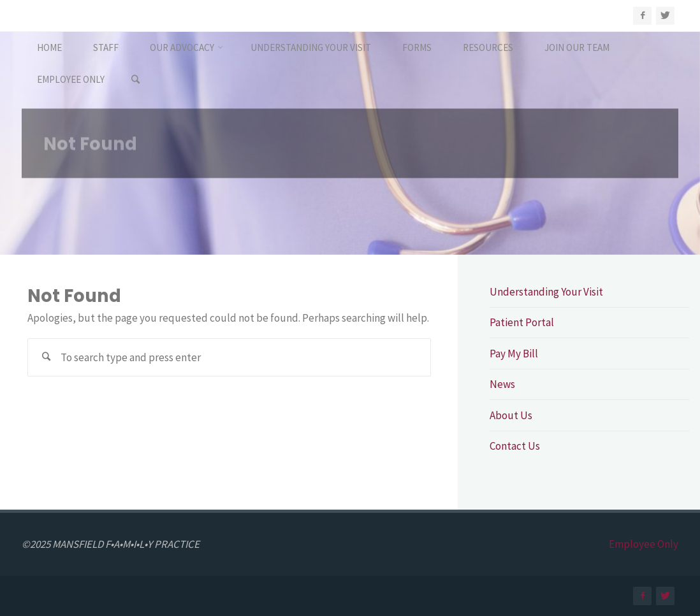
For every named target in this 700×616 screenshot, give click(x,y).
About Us (511, 415)
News (502, 384)
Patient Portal (522, 322)
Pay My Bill (514, 354)
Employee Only (644, 544)
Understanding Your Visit (546, 292)
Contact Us (515, 446)
